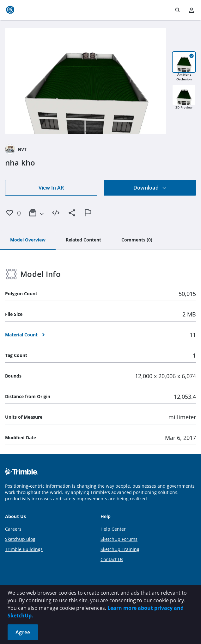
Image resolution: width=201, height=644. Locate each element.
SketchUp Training (120, 549)
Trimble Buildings (24, 549)
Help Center (113, 529)
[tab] (28, 240)
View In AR (51, 188)
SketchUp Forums (119, 539)
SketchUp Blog (20, 539)
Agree (23, 632)
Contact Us (112, 559)
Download (150, 188)
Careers (13, 529)
